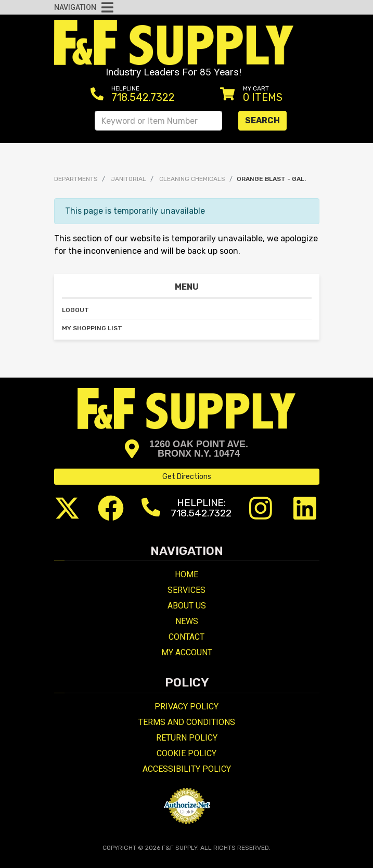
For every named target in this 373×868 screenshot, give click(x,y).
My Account (187, 652)
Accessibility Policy (187, 769)
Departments (76, 179)
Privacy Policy (186, 707)
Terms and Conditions (187, 722)
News (187, 621)
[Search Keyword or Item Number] (158, 121)
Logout (75, 310)
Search (262, 120)
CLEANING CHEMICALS (192, 179)
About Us (187, 606)
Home (186, 574)
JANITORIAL (128, 179)
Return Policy (187, 738)
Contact (186, 637)
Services (186, 590)
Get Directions (187, 477)
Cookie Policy (186, 753)
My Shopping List (92, 328)
